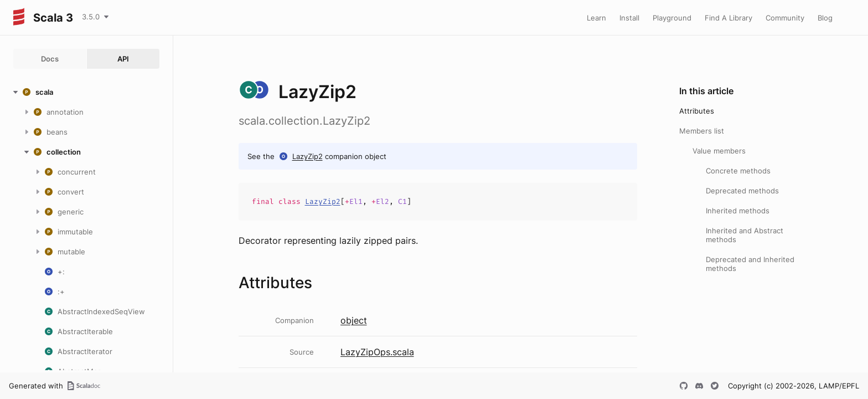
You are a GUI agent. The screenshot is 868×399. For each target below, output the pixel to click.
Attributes (697, 111)
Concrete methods (738, 171)
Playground (672, 18)
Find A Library (728, 18)
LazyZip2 (308, 156)
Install (629, 18)
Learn (596, 18)
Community (785, 18)
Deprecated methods (742, 191)
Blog (825, 18)
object (354, 320)
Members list (702, 131)
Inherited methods (738, 211)
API (123, 59)
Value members (719, 151)
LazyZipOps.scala (377, 352)
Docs (50, 59)
